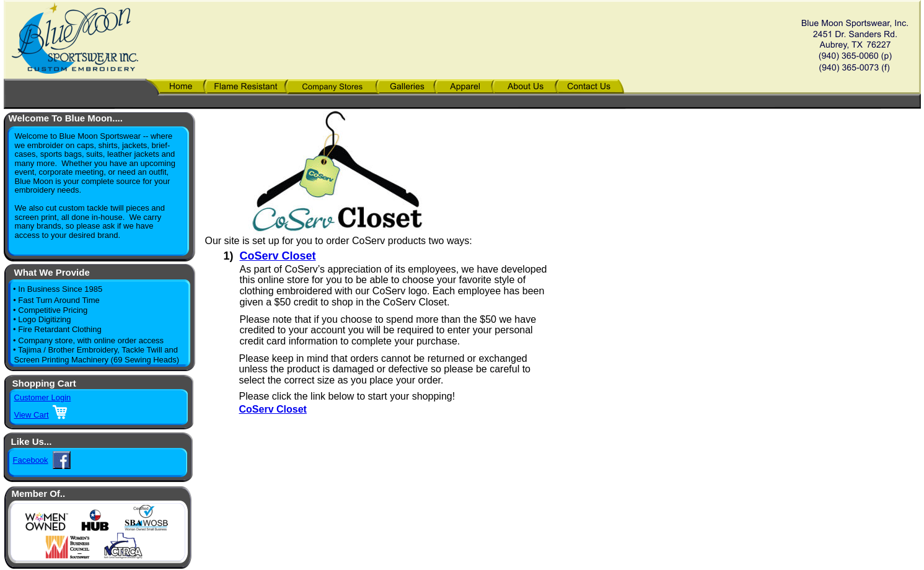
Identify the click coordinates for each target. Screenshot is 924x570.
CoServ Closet (278, 256)
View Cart (32, 415)
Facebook (31, 460)
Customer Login (43, 397)
